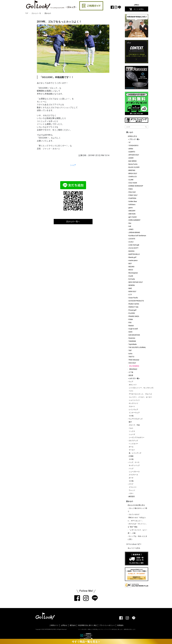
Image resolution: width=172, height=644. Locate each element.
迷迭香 (131, 375)
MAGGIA (131, 251)
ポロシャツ (133, 385)
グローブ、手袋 (134, 425)
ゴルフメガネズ (134, 514)
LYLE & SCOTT (133, 248)
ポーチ (131, 478)
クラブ (131, 484)
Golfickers (132, 205)
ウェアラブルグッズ (136, 419)
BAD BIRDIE (133, 161)
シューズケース (134, 472)
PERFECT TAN (133, 307)
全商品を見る (132, 136)
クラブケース (133, 475)
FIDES (131, 189)
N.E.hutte (132, 279)
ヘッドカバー (133, 444)
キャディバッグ (134, 465)
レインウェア (133, 410)
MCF (130, 264)
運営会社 (73, 625)
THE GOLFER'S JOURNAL (137, 347)
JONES (131, 229)
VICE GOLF (132, 363)
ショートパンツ (134, 400)
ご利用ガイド (54, 625)
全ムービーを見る (134, 548)
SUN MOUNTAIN (134, 335)
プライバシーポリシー (107, 625)
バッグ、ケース (134, 462)
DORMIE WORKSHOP (136, 186)
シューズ (132, 434)
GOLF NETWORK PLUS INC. (49, 629)
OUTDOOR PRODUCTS (136, 301)
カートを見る (136, 9)
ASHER (131, 158)
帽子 (130, 422)
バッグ (131, 469)
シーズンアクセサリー (137, 437)
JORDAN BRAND (134, 233)
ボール (131, 447)
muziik (131, 276)
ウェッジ (132, 490)
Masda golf (132, 257)
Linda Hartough (134, 245)
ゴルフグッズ (133, 441)
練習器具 (132, 496)
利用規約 (120, 625)
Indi (130, 226)
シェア (73, 165)
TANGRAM (132, 341)
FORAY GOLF (133, 195)
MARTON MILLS (134, 254)
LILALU (131, 242)
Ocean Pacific (133, 298)
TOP (27, 13)
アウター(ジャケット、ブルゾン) (140, 394)
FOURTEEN (132, 198)
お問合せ (137, 5)
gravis (131, 208)
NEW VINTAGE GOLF (136, 282)
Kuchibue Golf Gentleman (137, 236)
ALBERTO (132, 152)
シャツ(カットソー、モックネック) (141, 388)
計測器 (131, 456)
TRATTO (131, 357)
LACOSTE (132, 239)
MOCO (131, 270)
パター (131, 493)
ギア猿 (131, 372)
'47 (130, 142)
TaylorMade (133, 344)
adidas (131, 149)
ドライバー (133, 487)
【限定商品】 (133, 369)
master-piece (133, 260)
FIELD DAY (132, 192)
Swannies (132, 338)
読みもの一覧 (36, 13)
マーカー (132, 450)
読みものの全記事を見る (136, 505)
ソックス (132, 431)
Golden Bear (133, 201)
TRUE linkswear (134, 360)
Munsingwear (133, 273)
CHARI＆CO (133, 177)
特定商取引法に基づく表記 (87, 625)
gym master (133, 217)
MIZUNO (131, 267)
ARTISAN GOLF (134, 155)
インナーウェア (134, 413)
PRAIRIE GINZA (134, 316)
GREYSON (132, 214)
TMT (130, 351)
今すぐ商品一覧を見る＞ (86, 642)
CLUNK (131, 180)
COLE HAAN (133, 183)
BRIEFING (132, 170)
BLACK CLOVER (134, 167)
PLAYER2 (132, 313)
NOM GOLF (132, 292)
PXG (130, 323)
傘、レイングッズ (135, 453)
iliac (130, 223)
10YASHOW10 (133, 146)
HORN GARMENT (134, 220)
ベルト (131, 428)
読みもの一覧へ (73, 222)
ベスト (131, 391)
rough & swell (133, 329)
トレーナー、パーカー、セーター (140, 397)
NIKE (130, 288)
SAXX (130, 332)
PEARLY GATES (134, 304)
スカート (132, 406)
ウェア (131, 382)
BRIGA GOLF (133, 174)
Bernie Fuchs (133, 164)
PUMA (131, 319)
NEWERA (132, 285)
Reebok (131, 326)
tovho (130, 354)
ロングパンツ (133, 403)
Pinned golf (132, 310)
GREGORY (132, 211)
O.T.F (130, 295)
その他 (131, 416)
